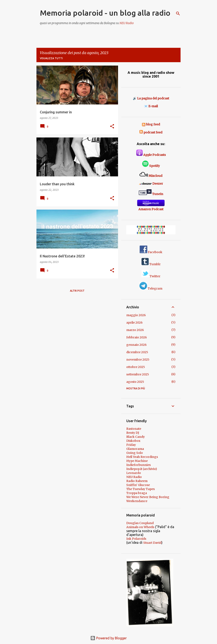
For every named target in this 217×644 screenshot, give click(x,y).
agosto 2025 (135, 382)
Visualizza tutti (51, 58)
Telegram (151, 288)
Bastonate (134, 429)
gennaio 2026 (136, 345)
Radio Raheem (137, 481)
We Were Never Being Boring (148, 497)
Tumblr (151, 264)
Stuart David (152, 543)
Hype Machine (137, 461)
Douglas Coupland (140, 523)
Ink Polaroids (136, 539)
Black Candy (136, 437)
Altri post (77, 291)
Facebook (151, 252)
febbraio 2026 (137, 337)
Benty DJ (133, 433)
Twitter (151, 276)
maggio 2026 (136, 315)
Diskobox (133, 441)
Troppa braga (137, 493)
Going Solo (135, 453)
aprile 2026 (134, 323)
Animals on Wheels (140, 527)
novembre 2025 (138, 360)
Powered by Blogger (108, 638)
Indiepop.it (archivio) (142, 469)
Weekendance (137, 501)
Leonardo (134, 473)
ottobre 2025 (136, 367)
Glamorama (135, 449)
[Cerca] (178, 14)
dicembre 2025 (137, 352)
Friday (131, 445)
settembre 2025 (138, 374)
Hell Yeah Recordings (142, 457)
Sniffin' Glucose (138, 485)
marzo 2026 (135, 330)
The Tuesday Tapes (140, 489)
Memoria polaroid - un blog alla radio (105, 13)
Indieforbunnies (138, 465)
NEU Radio (127, 23)
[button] (112, 127)
